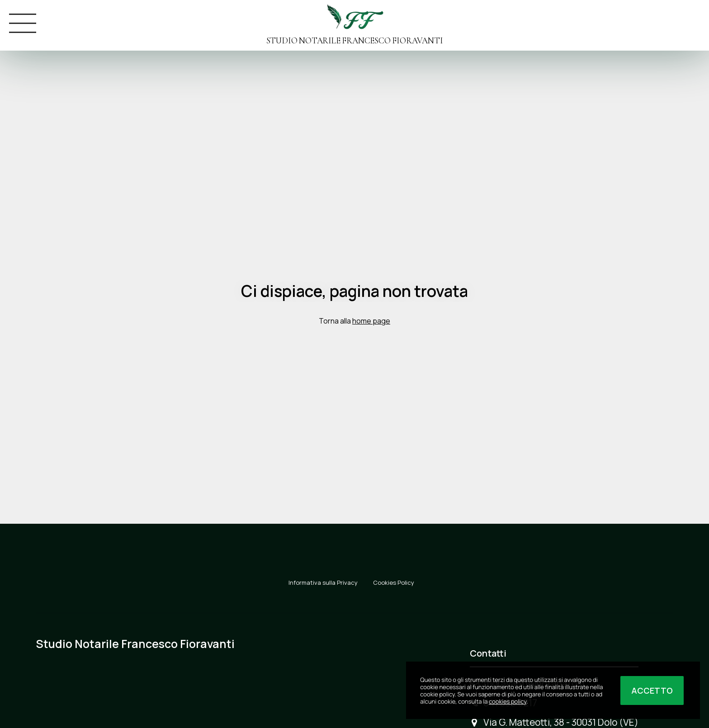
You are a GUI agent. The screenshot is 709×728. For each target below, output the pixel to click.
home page (371, 321)
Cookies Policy (394, 582)
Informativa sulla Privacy (323, 582)
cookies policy (508, 701)
